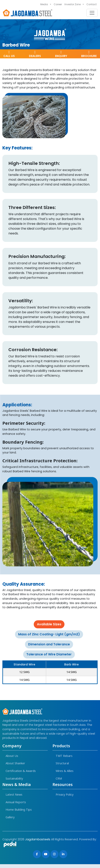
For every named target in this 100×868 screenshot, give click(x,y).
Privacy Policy (65, 794)
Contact (92, 4)
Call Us (9, 54)
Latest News (14, 794)
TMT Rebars (64, 756)
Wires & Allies (65, 771)
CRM (59, 778)
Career (58, 4)
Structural (62, 763)
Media (44, 4)
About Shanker (15, 763)
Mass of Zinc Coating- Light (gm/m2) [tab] (49, 634)
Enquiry (61, 54)
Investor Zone (73, 4)
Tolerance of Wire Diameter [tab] (49, 654)
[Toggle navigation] (92, 13)
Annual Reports (16, 802)
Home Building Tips (19, 810)
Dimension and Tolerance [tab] (49, 644)
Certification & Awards (21, 771)
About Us (12, 756)
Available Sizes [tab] (49, 624)
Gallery (10, 817)
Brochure (89, 54)
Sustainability (14, 778)
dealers (35, 54)
